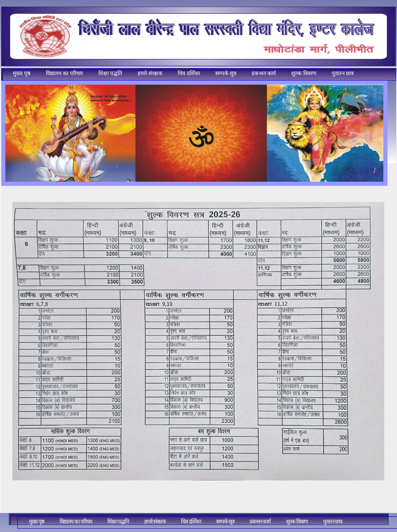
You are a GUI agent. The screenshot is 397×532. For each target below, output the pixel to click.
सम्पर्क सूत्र (226, 73)
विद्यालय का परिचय (64, 73)
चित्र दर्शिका (189, 73)
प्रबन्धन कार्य (264, 73)
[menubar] (180, 76)
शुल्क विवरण (304, 73)
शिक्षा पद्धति (110, 73)
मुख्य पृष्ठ (22, 73)
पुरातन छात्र (343, 73)
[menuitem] (22, 74)
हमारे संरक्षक (150, 73)
